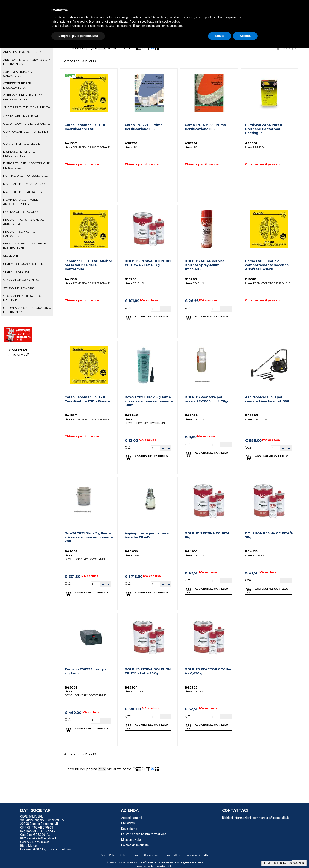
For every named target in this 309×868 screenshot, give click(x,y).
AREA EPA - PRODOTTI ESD (22, 52)
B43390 (251, 415)
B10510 (251, 279)
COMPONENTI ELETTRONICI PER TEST (26, 134)
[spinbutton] (156, 308)
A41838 (71, 279)
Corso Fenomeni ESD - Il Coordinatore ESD (85, 127)
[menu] (56, 817)
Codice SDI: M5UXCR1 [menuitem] (35, 842)
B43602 (71, 551)
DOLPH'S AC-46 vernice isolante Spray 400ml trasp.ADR (205, 265)
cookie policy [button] (171, 21)
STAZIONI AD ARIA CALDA (21, 280)
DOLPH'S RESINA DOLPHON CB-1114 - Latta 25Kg (148, 671)
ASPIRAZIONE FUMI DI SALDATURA (18, 74)
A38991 (251, 143)
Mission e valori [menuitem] (132, 840)
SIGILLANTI (11, 256)
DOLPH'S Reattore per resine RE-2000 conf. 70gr (207, 399)
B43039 (191, 415)
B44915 (251, 551)
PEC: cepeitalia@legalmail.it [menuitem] (41, 838)
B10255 (131, 279)
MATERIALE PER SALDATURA (23, 192)
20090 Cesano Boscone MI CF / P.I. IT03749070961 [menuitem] (39, 826)
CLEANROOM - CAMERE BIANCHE (27, 124)
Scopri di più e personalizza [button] (78, 36)
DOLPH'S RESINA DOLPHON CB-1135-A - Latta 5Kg (148, 263)
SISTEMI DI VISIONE (17, 272)
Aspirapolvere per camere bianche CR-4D (147, 535)
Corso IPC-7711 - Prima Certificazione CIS (144, 127)
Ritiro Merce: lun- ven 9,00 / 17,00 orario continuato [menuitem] (47, 848)
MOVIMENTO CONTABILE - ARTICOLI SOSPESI (21, 202)
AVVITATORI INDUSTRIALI (20, 115)
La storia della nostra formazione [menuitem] (144, 834)
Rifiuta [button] (220, 36)
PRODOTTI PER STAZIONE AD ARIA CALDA (24, 222)
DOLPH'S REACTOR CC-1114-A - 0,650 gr (208, 671)
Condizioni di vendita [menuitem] (197, 855)
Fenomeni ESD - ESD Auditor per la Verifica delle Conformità (88, 265)
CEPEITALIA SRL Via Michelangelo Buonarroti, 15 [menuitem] (42, 818)
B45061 (71, 687)
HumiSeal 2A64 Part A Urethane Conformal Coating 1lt (264, 129)
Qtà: (128, 308)
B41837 (71, 415)
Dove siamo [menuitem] (129, 829)
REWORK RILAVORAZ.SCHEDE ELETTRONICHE (25, 245)
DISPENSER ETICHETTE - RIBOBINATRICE (20, 154)
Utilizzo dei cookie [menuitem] (130, 855)
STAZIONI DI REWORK (19, 288)
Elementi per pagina (81, 48)
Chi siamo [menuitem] (128, 823)
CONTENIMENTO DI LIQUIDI (22, 144)
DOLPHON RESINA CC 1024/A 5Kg (269, 535)
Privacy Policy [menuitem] (108, 855)
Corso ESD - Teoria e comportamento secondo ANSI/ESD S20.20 (267, 265)
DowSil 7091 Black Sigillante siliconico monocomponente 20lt (89, 537)
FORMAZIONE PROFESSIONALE (25, 176)
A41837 (71, 143)
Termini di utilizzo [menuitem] (172, 855)
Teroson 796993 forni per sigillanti (86, 671)
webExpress (155, 866)
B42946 (131, 415)
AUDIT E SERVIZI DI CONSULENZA (27, 107)
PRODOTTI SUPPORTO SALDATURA (19, 234)
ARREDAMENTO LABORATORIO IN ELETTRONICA (27, 62)
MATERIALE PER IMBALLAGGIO (24, 184)
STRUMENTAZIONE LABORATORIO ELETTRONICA (27, 310)
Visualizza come (119, 48)
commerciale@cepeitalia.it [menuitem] (271, 818)
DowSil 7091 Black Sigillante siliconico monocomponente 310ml (149, 401)
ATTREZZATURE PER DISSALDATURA (17, 85)
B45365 (191, 687)
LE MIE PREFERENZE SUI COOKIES (284, 863)
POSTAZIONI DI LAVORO (20, 212)
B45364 (131, 687)
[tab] (27, 52)
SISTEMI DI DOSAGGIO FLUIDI (24, 264)
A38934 (191, 143)
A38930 (131, 143)
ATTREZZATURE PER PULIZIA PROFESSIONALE (23, 97)
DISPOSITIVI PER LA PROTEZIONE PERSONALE (26, 165)
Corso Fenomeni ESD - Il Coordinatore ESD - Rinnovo (88, 399)
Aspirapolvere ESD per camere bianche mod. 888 (267, 399)
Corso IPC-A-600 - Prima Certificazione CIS (205, 127)
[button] (163, 309)
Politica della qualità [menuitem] (135, 845)
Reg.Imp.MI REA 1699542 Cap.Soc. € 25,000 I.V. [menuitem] (38, 833)
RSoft (169, 866)
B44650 (131, 551)
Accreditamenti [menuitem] (131, 818)
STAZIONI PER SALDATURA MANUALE (22, 298)
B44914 (191, 551)
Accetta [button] (245, 36)
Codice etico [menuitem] (151, 855)
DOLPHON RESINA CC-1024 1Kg (207, 535)
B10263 (191, 279)
